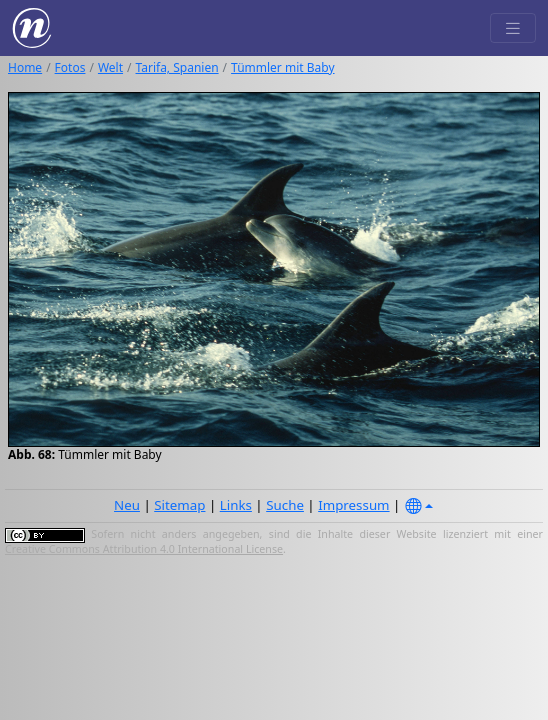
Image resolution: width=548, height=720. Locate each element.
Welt (110, 67)
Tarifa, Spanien (177, 67)
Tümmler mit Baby (282, 67)
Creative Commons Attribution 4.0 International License (144, 549)
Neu (127, 505)
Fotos (70, 67)
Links (236, 505)
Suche (285, 505)
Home (25, 67)
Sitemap (179, 505)
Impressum (353, 505)
